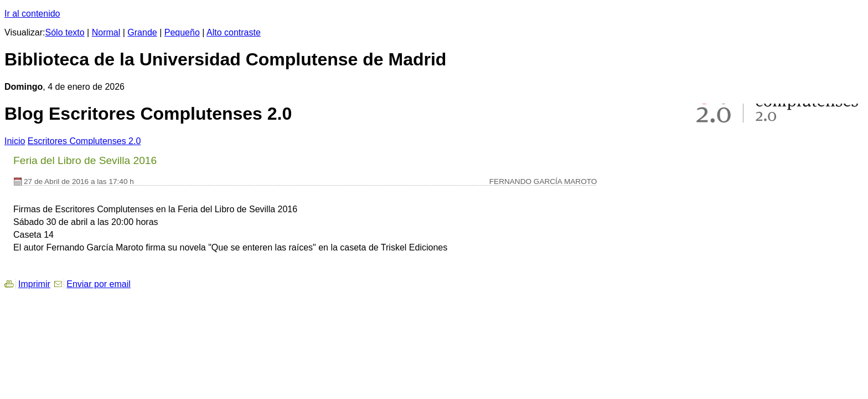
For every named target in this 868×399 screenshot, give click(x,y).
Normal (106, 32)
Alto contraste (234, 32)
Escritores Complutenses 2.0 (84, 141)
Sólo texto (65, 32)
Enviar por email (99, 284)
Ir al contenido (32, 14)
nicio (15, 141)
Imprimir (34, 284)
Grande (142, 32)
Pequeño (182, 32)
